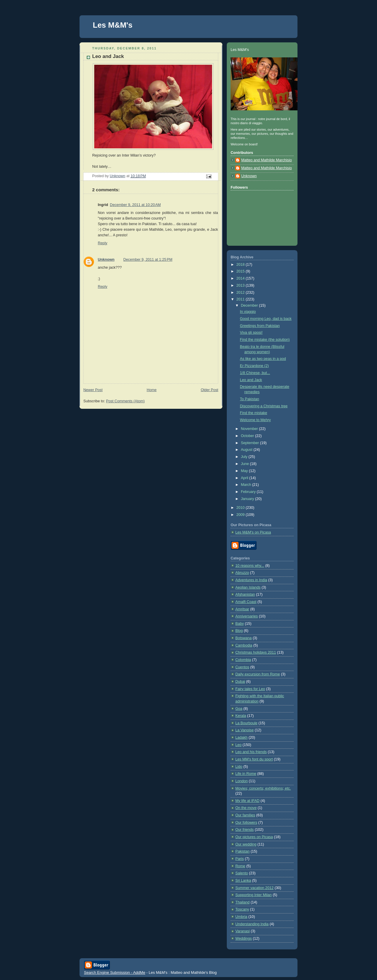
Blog (239, 631)
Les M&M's (113, 25)
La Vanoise (244, 730)
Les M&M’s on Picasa (253, 532)
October (248, 436)
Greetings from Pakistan (260, 326)
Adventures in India (251, 580)
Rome (240, 866)
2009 (241, 515)
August (247, 450)
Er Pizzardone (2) (254, 366)
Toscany (242, 909)
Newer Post (93, 390)
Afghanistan (245, 594)
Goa (239, 709)
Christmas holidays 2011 (256, 652)
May (245, 471)
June (245, 464)
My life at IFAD (247, 801)
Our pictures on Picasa (254, 837)
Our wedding (246, 844)
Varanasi (243, 931)
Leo (238, 745)
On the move (246, 808)
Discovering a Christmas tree (264, 406)
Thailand (242, 902)
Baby (240, 624)
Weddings (244, 939)
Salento (242, 873)
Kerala (241, 716)
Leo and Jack (251, 380)
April (245, 478)
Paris (240, 859)
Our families (245, 815)
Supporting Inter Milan (253, 895)
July (245, 457)
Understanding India (252, 924)
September (250, 443)
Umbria (241, 917)
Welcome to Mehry (256, 420)
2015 (241, 271)
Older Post (209, 390)
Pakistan (242, 851)
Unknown (106, 260)
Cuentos (242, 667)
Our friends (244, 830)
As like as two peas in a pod (263, 359)
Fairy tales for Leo (250, 689)
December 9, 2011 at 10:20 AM (135, 205)
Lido (239, 767)
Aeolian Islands (248, 587)
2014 (241, 278)
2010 (241, 508)
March (247, 485)
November (250, 429)
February (249, 492)
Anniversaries (247, 616)
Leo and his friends (251, 752)
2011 (241, 299)
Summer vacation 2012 (254, 888)
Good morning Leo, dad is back (266, 319)
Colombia (243, 660)
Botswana (243, 638)
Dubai (240, 682)
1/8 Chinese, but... (255, 373)
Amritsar (242, 609)
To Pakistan (250, 399)
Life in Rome (246, 774)
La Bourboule (246, 723)
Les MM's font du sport (254, 759)
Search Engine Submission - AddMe (115, 972)
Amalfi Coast (246, 602)
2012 (241, 293)
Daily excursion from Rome (258, 674)
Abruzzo (242, 573)
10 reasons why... (250, 566)
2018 (241, 265)
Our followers (246, 823)
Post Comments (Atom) (125, 401)
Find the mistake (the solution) (265, 340)
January (248, 499)
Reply (102, 243)
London (242, 781)
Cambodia (244, 645)
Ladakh (241, 738)
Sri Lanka (243, 881)
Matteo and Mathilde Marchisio (267, 160)
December (250, 305)
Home (152, 390)
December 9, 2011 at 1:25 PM (148, 260)
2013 (241, 285)
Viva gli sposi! (251, 333)
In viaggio (248, 312)
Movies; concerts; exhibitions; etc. (263, 788)
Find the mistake (254, 413)
